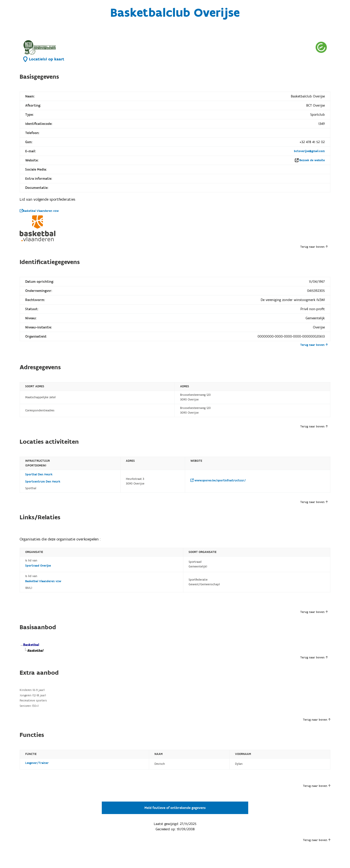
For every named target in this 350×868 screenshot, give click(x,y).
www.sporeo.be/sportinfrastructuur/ (218, 480)
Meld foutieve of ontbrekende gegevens (175, 808)
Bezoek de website (312, 160)
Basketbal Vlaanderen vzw (39, 211)
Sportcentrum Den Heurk (43, 482)
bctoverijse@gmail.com (309, 151)
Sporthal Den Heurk (39, 474)
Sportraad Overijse (38, 566)
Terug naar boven (314, 247)
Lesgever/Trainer (37, 763)
